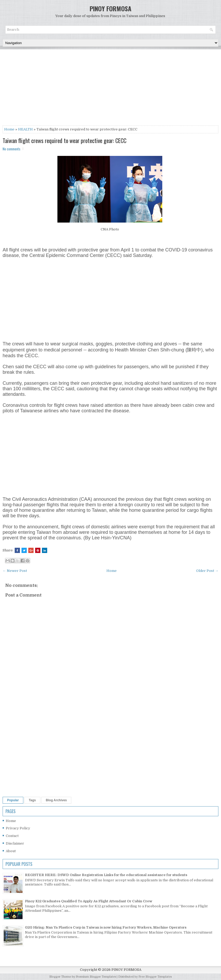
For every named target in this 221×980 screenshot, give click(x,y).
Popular (13, 800)
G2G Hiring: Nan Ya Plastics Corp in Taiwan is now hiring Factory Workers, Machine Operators (106, 927)
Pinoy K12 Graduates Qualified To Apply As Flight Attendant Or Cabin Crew (89, 901)
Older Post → (207, 571)
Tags (32, 800)
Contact (12, 836)
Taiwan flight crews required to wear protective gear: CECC (64, 140)
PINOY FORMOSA (110, 8)
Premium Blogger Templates (96, 977)
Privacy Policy (18, 828)
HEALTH (25, 129)
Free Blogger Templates (155, 977)
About (11, 851)
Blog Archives (56, 800)
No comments (12, 149)
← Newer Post (15, 571)
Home (9, 129)
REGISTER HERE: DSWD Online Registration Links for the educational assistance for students (106, 875)
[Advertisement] (110, 89)
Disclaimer (15, 843)
